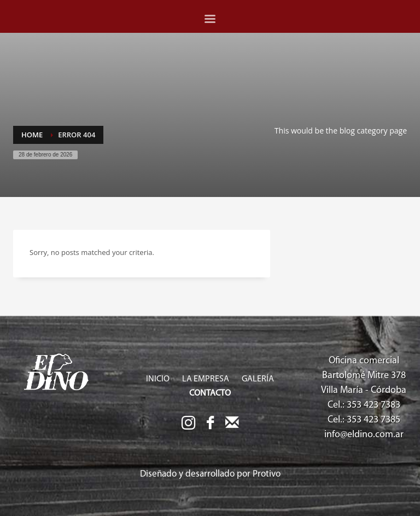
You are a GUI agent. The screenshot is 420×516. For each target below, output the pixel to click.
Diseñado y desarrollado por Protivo (210, 474)
